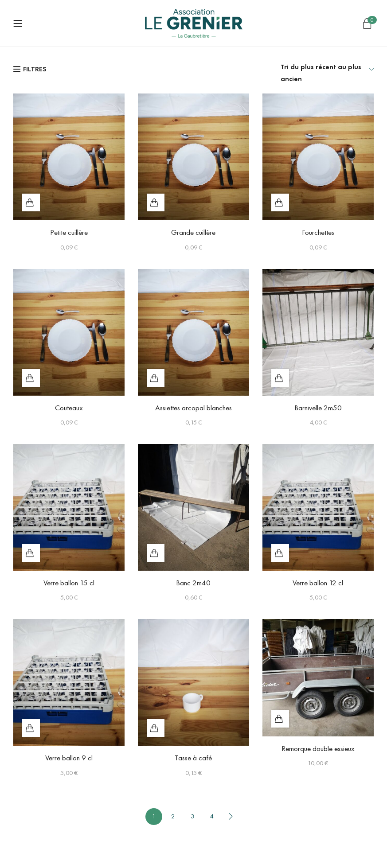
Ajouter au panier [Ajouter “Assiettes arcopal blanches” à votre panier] (156, 378)
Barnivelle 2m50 (318, 408)
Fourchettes (318, 232)
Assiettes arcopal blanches (193, 408)
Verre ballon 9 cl (69, 758)
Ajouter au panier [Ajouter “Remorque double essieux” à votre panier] (280, 719)
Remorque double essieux (318, 748)
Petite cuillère (69, 232)
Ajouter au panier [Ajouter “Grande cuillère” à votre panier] (156, 202)
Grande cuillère (193, 232)
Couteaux (69, 408)
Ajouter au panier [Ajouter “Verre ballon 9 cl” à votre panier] (31, 728)
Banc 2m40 (193, 583)
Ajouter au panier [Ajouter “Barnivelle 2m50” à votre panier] (280, 378)
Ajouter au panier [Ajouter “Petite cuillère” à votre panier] (31, 202)
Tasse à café (193, 758)
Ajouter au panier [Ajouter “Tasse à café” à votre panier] (156, 728)
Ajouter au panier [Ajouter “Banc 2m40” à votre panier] (156, 553)
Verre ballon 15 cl (69, 583)
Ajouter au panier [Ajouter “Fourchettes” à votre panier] (280, 202)
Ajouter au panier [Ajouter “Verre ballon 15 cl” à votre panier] (31, 553)
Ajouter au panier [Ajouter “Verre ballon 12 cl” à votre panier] (280, 553)
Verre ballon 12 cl (318, 583)
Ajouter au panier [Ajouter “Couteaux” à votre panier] (31, 378)
